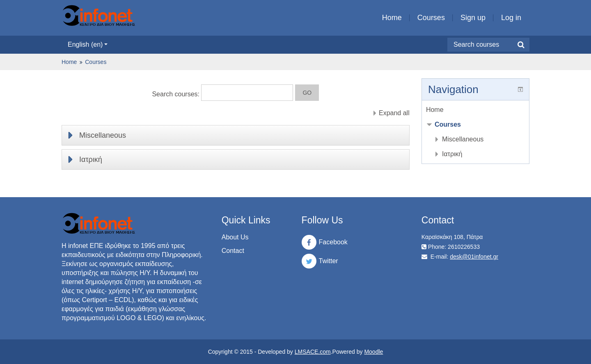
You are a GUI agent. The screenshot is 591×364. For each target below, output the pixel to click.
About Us (235, 237)
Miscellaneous (103, 135)
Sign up (473, 18)
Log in (511, 18)
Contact (233, 251)
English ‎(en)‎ (88, 44)
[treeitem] (475, 110)
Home (392, 18)
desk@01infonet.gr (474, 257)
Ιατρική (91, 159)
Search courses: (176, 94)
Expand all (394, 113)
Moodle (373, 352)
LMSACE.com (313, 352)
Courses (431, 18)
